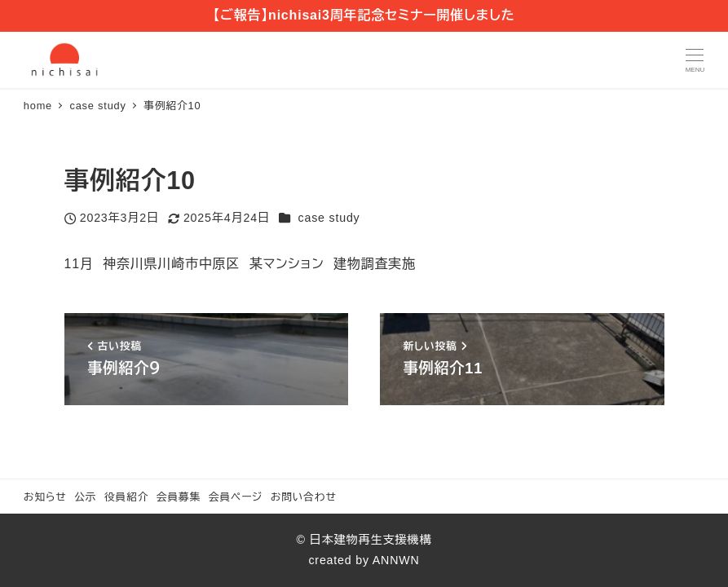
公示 (85, 497)
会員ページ (236, 497)
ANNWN (396, 560)
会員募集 (179, 497)
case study (329, 218)
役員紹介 (126, 497)
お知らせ (45, 497)
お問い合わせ (304, 497)
